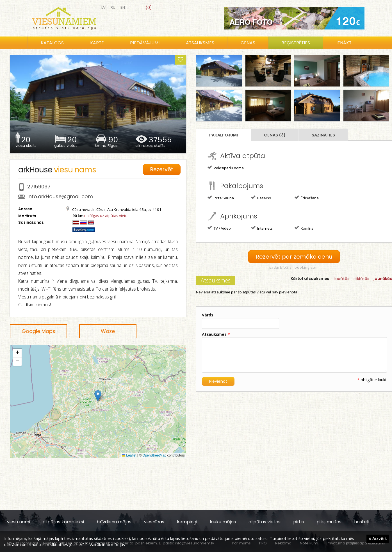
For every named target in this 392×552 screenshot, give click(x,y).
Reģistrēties (296, 43)
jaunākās (383, 278)
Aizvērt (378, 538)
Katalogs (52, 43)
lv (103, 7)
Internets (262, 228)
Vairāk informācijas (107, 544)
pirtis (298, 522)
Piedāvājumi (145, 43)
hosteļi (361, 522)
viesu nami (19, 522)
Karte (97, 43)
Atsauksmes (200, 43)
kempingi (187, 522)
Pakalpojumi (224, 135)
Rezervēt (162, 169)
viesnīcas (154, 522)
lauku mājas (223, 522)
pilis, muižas (329, 522)
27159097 (39, 187)
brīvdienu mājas (114, 522)
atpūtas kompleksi (63, 522)
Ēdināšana (307, 198)
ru (113, 7)
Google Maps (38, 331)
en (123, 7)
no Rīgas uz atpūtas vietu (106, 216)
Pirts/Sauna (221, 198)
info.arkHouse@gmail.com (60, 196)
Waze (108, 331)
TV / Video (219, 228)
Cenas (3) (275, 135)
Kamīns (304, 228)
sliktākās (361, 278)
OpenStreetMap (154, 455)
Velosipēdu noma (226, 168)
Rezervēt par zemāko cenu (294, 256)
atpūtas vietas (265, 522)
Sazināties (323, 135)
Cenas (248, 43)
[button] (98, 396)
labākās (342, 278)
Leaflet (129, 455)
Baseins (261, 198)
